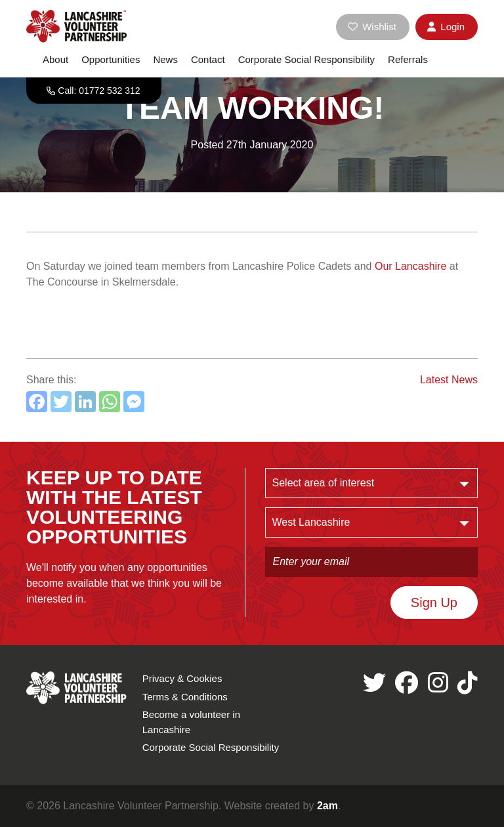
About (55, 59)
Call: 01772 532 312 (99, 91)
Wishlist (372, 27)
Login (446, 27)
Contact (208, 59)
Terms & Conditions (185, 697)
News (165, 59)
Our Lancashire (410, 266)
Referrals (408, 59)
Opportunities (111, 59)
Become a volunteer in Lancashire (191, 722)
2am (327, 806)
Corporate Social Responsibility (306, 59)
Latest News (449, 380)
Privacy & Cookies (182, 678)
